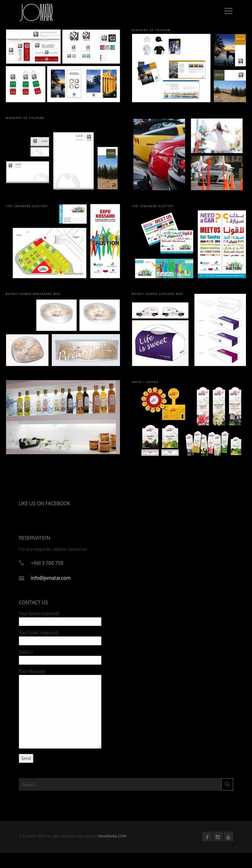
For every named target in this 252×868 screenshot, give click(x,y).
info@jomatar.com (51, 579)
